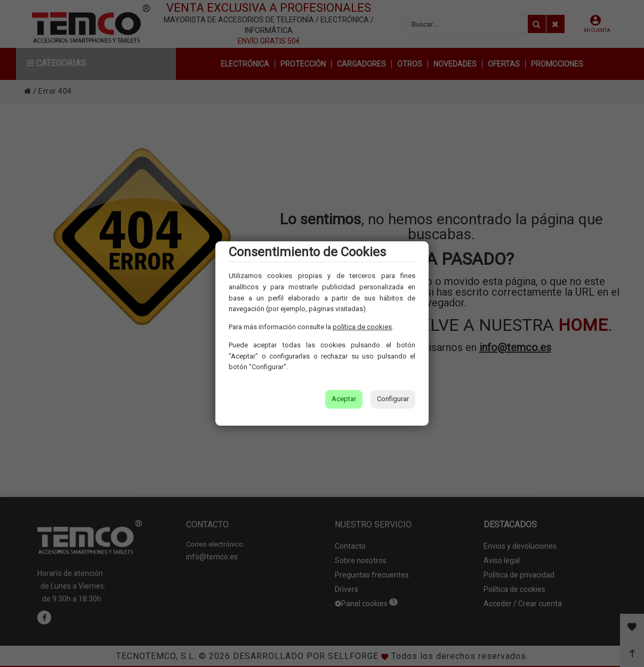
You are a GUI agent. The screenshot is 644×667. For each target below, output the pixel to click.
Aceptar (344, 399)
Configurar (393, 399)
